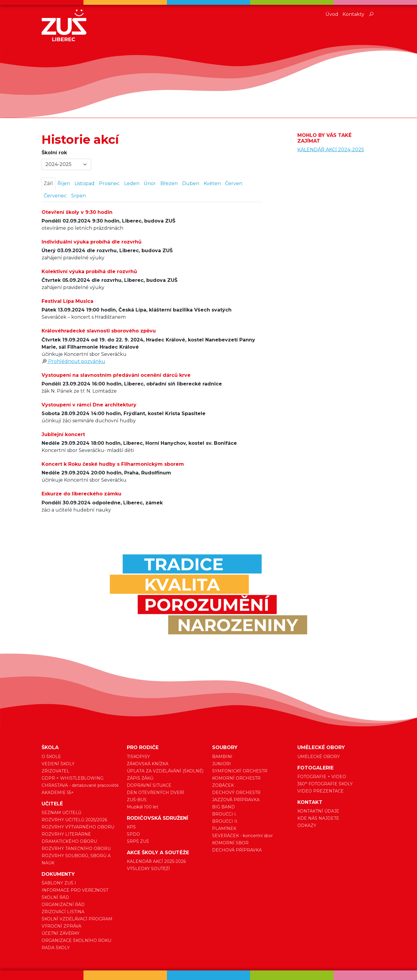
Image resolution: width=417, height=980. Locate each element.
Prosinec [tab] (109, 183)
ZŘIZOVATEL (55, 771)
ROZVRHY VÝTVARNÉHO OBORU (78, 827)
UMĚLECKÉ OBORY (319, 757)
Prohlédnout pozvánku (73, 361)
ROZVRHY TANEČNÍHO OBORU (76, 849)
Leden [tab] (132, 183)
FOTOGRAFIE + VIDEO (322, 777)
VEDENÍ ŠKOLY (58, 764)
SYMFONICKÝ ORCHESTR (240, 771)
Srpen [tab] (79, 196)
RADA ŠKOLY (56, 948)
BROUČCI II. (225, 821)
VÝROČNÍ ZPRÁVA (61, 926)
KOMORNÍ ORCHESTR (236, 778)
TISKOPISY (138, 757)
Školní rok (54, 153)
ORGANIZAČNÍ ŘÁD (63, 905)
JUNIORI (222, 764)
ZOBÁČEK (223, 785)
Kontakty (353, 14)
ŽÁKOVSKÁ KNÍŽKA (148, 764)
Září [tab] (48, 183)
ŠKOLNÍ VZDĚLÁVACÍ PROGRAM (77, 919)
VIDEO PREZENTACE (321, 791)
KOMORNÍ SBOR (230, 843)
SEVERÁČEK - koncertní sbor (242, 836)
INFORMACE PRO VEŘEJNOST (75, 890)
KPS (131, 827)
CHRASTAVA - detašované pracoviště (80, 785)
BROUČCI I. (224, 814)
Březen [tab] (169, 183)
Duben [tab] (191, 183)
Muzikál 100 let (143, 807)
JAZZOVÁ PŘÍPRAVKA (236, 800)
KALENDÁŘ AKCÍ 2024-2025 (331, 150)
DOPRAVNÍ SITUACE (149, 785)
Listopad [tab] (85, 183)
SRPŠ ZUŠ (138, 841)
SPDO (133, 834)
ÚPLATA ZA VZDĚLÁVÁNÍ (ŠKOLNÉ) (165, 771)
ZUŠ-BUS (137, 800)
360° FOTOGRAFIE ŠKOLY (325, 784)
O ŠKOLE (51, 757)
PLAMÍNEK (224, 828)
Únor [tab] (150, 183)
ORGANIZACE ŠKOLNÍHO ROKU (76, 940)
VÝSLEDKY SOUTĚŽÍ (148, 869)
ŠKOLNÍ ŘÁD (55, 897)
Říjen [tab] (64, 183)
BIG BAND (223, 807)
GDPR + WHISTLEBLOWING (73, 778)
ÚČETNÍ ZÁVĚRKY (61, 933)
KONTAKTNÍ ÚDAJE (318, 811)
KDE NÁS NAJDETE (318, 818)
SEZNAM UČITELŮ (61, 813)
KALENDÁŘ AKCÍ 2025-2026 (156, 861)
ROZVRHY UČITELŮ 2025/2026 (74, 820)
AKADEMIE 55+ (58, 793)
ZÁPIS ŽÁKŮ (140, 778)
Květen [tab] (212, 183)
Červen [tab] (234, 183)
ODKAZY (307, 825)
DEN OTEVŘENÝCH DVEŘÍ (156, 793)
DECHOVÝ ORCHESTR (236, 793)
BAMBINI (222, 757)
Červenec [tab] (55, 196)
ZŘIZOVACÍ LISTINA (63, 912)
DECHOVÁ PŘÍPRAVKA (237, 850)
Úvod (332, 14)
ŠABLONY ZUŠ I (59, 883)
